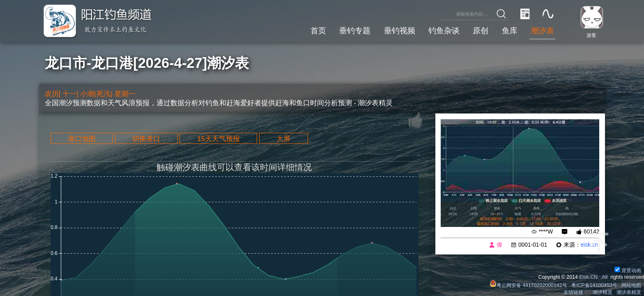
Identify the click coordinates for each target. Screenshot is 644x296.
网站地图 (631, 285)
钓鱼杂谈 (444, 31)
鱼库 (510, 31)
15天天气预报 (218, 139)
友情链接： (576, 292)
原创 (481, 31)
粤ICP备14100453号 (594, 285)
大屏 (283, 139)
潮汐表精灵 (629, 292)
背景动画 (628, 271)
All (605, 277)
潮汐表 (542, 31)
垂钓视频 (400, 31)
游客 (591, 35)
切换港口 (146, 139)
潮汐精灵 (603, 292)
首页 (318, 31)
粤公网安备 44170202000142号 (529, 285)
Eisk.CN (588, 277)
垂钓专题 (355, 31)
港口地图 (82, 139)
